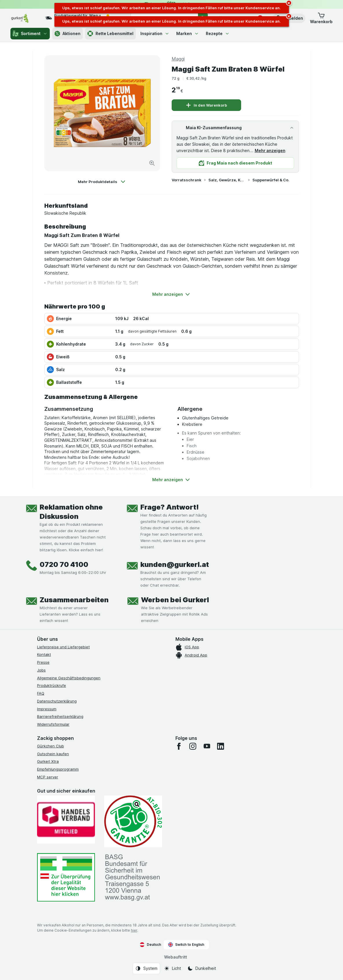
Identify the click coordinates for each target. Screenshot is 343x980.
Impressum (47, 709)
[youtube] (207, 746)
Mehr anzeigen (270, 150)
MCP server (48, 777)
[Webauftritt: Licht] (172, 968)
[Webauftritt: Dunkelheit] (202, 968)
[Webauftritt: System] (146, 968)
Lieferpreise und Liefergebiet (63, 647)
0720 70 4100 (64, 564)
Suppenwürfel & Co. (271, 180)
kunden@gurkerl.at (175, 564)
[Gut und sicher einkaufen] (133, 822)
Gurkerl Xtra (48, 761)
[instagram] (193, 746)
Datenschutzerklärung (57, 701)
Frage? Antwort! (170, 507)
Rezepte (218, 33)
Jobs (41, 670)
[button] (321, 18)
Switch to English (186, 945)
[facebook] (179, 746)
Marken (188, 33)
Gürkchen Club (51, 746)
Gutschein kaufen (53, 754)
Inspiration (155, 33)
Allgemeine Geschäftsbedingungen (69, 678)
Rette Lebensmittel (110, 34)
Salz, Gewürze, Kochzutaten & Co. (227, 180)
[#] (66, 877)
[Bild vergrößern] (152, 163)
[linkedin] (221, 746)
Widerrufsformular (53, 724)
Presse (43, 662)
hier (134, 930)
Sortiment (30, 34)
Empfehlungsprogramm (58, 769)
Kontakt (44, 654)
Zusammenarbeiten (74, 600)
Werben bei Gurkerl (175, 600)
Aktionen (67, 34)
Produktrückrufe (52, 685)
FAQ (41, 693)
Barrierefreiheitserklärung (60, 716)
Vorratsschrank (187, 180)
